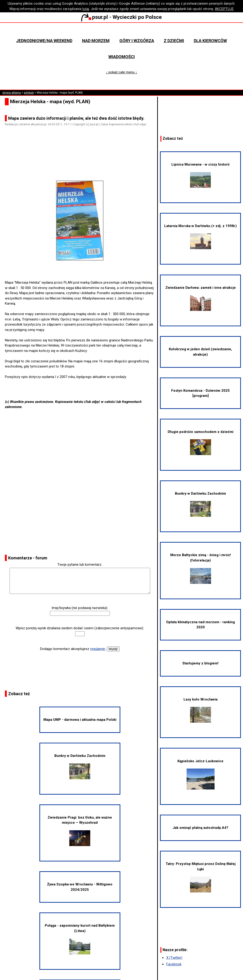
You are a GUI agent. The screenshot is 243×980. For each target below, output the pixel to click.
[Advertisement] (82, 158)
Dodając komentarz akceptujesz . (73, 649)
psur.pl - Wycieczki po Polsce (121, 17)
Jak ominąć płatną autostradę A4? (200, 828)
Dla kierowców (210, 41)
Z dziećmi (174, 41)
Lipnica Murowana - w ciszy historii (200, 175)
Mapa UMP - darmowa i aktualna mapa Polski (80, 720)
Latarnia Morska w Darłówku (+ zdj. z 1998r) (200, 237)
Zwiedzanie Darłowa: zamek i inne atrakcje (201, 298)
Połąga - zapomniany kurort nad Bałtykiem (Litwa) (80, 939)
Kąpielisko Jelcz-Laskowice (200, 774)
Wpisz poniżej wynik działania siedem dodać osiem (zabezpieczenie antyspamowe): (80, 628)
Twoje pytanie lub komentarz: (80, 565)
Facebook (174, 964)
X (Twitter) (174, 958)
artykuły (29, 93)
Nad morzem (96, 41)
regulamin (98, 649)
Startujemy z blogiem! (200, 663)
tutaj (86, 9)
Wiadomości (122, 57)
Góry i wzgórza (137, 41)
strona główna (12, 93)
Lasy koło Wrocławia (201, 710)
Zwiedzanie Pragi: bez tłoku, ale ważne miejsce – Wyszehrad (80, 831)
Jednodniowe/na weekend (44, 41)
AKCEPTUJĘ (224, 9)
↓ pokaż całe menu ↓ (122, 72)
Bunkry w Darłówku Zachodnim (80, 766)
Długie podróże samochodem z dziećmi (201, 442)
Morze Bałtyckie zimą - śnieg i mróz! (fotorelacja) (201, 568)
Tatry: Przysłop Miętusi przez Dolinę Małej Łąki (201, 877)
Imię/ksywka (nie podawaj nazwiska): (80, 608)
